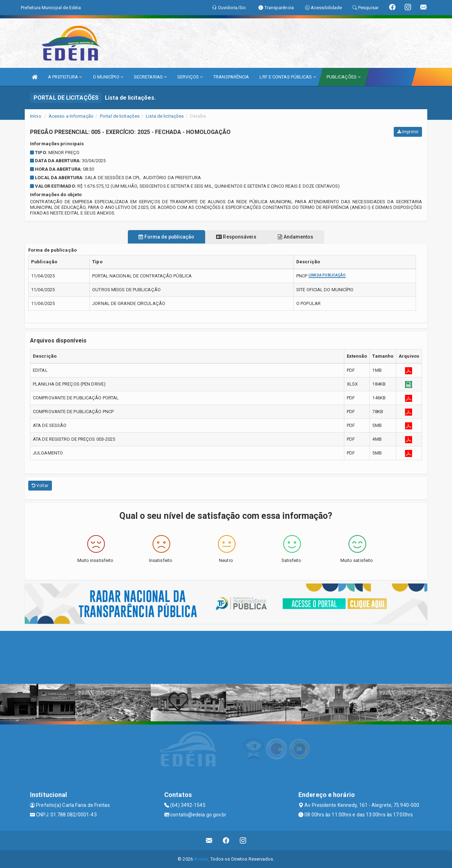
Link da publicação (327, 275)
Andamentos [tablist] (304, 237)
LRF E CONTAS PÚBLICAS (288, 77)
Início (36, 116)
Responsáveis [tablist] (236, 237)
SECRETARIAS (150, 77)
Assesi (201, 859)
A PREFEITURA (65, 77)
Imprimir (408, 132)
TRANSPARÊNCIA (231, 77)
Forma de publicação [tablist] (159, 237)
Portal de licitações (120, 116)
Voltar (40, 486)
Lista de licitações (165, 116)
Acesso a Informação (71, 116)
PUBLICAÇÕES (344, 77)
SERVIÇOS (190, 77)
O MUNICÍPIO (108, 77)
